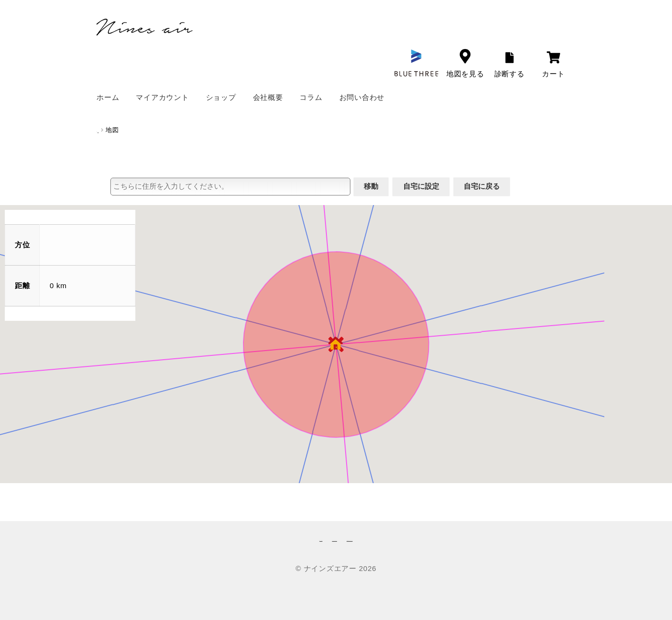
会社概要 (268, 97)
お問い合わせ (362, 97)
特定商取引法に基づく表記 (406, 538)
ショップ (221, 97)
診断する (510, 65)
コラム (311, 97)
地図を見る (465, 63)
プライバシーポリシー (313, 538)
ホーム (108, 97)
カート (553, 65)
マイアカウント (162, 97)
